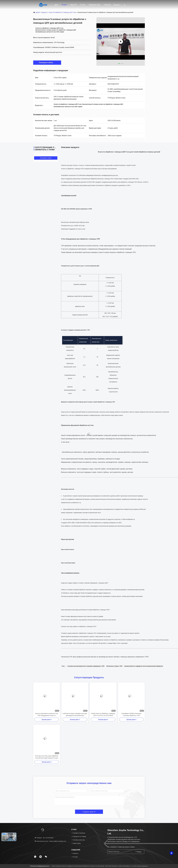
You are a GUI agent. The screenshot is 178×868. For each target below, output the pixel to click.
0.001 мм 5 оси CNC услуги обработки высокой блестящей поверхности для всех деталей (47, 757)
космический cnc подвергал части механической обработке (144, 666)
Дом (56, 5)
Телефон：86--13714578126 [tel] (44, 838)
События (107, 5)
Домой (38, 12)
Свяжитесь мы (94, 5)
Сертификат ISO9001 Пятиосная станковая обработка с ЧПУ (131, 714)
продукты (44, 12)
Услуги (64, 5)
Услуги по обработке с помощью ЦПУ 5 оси (62, 12)
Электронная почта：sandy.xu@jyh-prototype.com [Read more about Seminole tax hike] (50, 841)
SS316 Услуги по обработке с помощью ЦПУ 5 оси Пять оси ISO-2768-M (103, 714)
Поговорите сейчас (47, 63)
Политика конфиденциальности (40, 866)
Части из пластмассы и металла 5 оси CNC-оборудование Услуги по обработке (47, 715)
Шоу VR (74, 5)
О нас (83, 5)
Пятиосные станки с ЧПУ (114, 666)
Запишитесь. (139, 852)
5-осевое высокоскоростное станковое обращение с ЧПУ (86, 666)
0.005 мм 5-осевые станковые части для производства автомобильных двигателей (75, 715)
